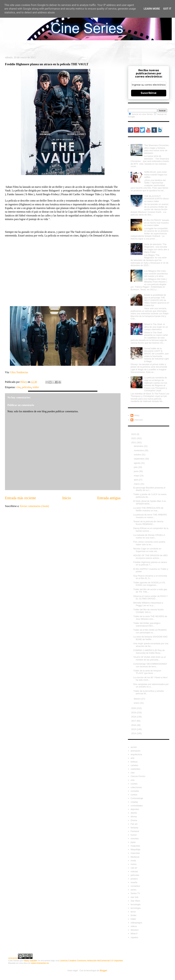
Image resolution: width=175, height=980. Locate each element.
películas (27, 387)
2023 (134, 434)
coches (134, 784)
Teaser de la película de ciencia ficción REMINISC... (148, 523)
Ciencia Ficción (138, 776)
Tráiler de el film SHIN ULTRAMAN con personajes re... (150, 631)
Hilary (137, 415)
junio (136, 471)
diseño (134, 813)
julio (136, 467)
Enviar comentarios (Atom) (35, 506)
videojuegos (136, 923)
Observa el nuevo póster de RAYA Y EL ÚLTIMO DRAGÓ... (150, 597)
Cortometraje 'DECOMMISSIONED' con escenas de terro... (150, 665)
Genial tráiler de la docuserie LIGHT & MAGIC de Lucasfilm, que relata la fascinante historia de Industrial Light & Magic (156, 355)
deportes (135, 809)
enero (137, 703)
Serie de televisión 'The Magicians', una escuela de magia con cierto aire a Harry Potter (157, 248)
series (133, 890)
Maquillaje (135, 849)
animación (135, 751)
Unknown (138, 420)
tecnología (136, 908)
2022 (134, 438)
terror (133, 912)
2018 (134, 717)
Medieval (135, 857)
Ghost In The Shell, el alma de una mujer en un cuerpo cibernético (156, 327)
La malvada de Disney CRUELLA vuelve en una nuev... (149, 536)
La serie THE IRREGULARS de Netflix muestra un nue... (148, 509)
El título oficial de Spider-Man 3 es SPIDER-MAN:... (149, 502)
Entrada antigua (109, 498)
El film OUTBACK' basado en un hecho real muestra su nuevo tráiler (157, 223)
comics (134, 795)
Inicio (11, 47)
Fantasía (135, 831)
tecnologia (135, 904)
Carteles (46, 47)
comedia (135, 791)
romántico (135, 886)
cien (133, 773)
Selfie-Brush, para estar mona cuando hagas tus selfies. (156, 175)
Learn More (152, 9)
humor (134, 835)
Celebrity (28, 47)
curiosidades (137, 806)
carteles (134, 765)
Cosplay (149, 47)
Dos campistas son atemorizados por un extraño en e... (151, 686)
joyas (133, 842)
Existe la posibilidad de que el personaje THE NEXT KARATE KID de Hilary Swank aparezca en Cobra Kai (157, 300)
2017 (134, 721)
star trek (134, 897)
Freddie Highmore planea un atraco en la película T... (150, 564)
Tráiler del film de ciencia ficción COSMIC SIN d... (148, 611)
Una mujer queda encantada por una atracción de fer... (151, 645)
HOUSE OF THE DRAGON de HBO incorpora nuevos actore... (150, 557)
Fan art (134, 824)
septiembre (140, 459)
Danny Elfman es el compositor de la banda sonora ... (151, 530)
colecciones (136, 787)
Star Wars (135, 901)
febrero (138, 699)
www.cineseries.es (40, 963)
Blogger (103, 970)
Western (135, 930)
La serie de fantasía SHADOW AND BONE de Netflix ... (150, 638)
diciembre (139, 446)
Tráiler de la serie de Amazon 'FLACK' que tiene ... (147, 672)
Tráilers (111, 47)
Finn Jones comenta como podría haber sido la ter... (149, 543)
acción (134, 747)
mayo (137, 476)
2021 (134, 442)
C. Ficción (129, 47)
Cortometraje (137, 798)
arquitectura (136, 754)
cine (18, 387)
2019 (134, 713)
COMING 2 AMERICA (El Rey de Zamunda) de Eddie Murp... (149, 652)
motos (133, 864)
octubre (138, 455)
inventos (135, 839)
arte (132, 758)
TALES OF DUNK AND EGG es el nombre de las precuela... (149, 658)
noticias (134, 871)
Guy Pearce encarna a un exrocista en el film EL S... (150, 577)
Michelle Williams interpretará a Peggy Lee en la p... (148, 604)
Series (77, 47)
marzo (137, 484)
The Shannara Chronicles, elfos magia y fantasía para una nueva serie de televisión (157, 149)
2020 (134, 708)
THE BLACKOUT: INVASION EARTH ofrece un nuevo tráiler (156, 199)
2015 (134, 729)
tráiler (36, 387)
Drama (134, 820)
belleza (134, 762)
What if (94, 47)
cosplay (134, 802)
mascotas (135, 853)
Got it (167, 9)
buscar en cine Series (143, 114)
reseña (134, 882)
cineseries (13, 958)
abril (136, 480)
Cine (62, 47)
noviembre (139, 450)
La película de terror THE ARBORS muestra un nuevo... (150, 516)
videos (134, 926)
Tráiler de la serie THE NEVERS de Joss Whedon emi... (150, 618)
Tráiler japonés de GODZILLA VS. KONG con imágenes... (149, 584)
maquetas (135, 846)
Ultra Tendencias (19, 372)
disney (134, 817)
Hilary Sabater (30, 961)
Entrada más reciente (20, 498)
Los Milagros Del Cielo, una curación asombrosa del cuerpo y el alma (156, 274)
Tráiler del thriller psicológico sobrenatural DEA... (147, 624)
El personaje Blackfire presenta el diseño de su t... (149, 489)
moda (133, 861)
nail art (134, 868)
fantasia (134, 828)
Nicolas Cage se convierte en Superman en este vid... (147, 550)
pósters (134, 879)
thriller (133, 915)
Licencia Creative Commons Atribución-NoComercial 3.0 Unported (91, 961)
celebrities (135, 769)
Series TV (135, 893)
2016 (134, 725)
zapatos (134, 937)
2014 (134, 733)
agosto (137, 463)
